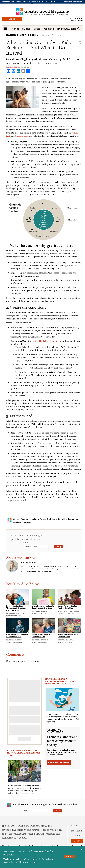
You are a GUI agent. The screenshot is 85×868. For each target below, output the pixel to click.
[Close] (82, 850)
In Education (53, 2)
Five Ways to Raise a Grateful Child (41, 636)
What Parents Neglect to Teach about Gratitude (43, 607)
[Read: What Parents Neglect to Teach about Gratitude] (44, 597)
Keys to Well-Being (67, 29)
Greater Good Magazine (42, 12)
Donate (12, 19)
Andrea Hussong (41, 611)
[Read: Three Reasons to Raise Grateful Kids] (69, 625)
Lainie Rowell (14, 67)
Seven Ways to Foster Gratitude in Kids (67, 607)
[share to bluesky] (14, 71)
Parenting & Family (22, 35)
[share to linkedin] (18, 71)
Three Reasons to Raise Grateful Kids (68, 636)
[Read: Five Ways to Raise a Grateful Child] (44, 625)
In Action (42, 2)
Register (80, 18)
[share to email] (23, 71)
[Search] (78, 28)
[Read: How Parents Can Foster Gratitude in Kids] (18, 625)
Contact (76, 835)
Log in (72, 18)
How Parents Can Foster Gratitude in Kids (17, 636)
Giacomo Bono (22, 136)
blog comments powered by (22, 661)
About (74, 825)
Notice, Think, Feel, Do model (45, 341)
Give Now (70, 856)
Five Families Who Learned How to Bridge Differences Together (24, 753)
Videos (37, 29)
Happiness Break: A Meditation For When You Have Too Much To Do (61, 681)
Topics (15, 29)
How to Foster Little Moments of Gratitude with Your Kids (16, 608)
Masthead (76, 830)
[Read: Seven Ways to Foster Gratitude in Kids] (69, 597)
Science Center (21, 2)
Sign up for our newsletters (73, 2)
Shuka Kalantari (67, 640)
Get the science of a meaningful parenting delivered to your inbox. (26, 539)
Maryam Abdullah (16, 613)
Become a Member (77, 21)
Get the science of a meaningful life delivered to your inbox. (42, 805)
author (46, 566)
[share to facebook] (9, 71)
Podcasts (49, 29)
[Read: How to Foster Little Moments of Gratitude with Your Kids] (18, 597)
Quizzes (26, 29)
